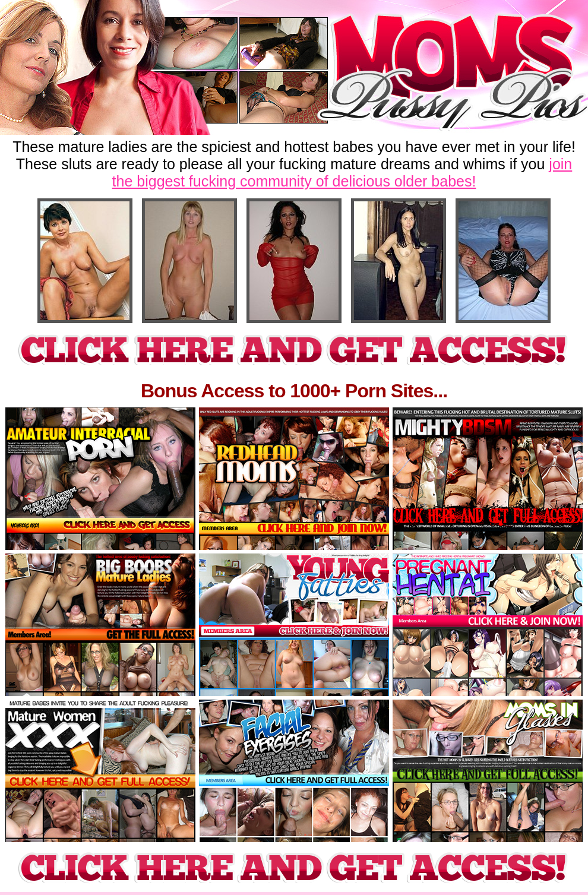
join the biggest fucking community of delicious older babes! (342, 173)
